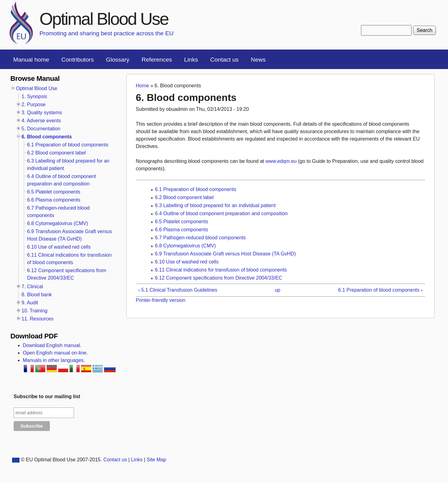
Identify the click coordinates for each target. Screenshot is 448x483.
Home (143, 86)
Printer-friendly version (161, 300)
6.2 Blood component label (184, 197)
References (157, 60)
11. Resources (38, 319)
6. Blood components (47, 137)
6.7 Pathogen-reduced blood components (201, 238)
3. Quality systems (42, 113)
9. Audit (30, 303)
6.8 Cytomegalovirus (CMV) (186, 246)
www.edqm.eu (281, 161)
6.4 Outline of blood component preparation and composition (222, 213)
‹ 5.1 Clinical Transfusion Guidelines (178, 290)
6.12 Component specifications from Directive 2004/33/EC (219, 278)
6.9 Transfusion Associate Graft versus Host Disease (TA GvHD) (226, 254)
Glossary (118, 60)
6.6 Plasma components (182, 230)
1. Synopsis (35, 96)
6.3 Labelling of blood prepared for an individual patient (215, 205)
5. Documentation (41, 129)
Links (191, 60)
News (258, 60)
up (277, 290)
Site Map (157, 460)
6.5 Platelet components (182, 222)
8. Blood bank (37, 295)
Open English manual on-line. (55, 353)
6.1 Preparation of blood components (196, 189)
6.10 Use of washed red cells (187, 262)
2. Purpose (34, 104)
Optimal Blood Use (104, 19)
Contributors (78, 60)
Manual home (31, 60)
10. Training (35, 311)
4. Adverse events (41, 121)
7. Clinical (32, 287)
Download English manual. (52, 345)
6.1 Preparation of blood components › (380, 290)
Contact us (224, 60)
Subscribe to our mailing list (47, 396)
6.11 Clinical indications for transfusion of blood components (221, 270)
